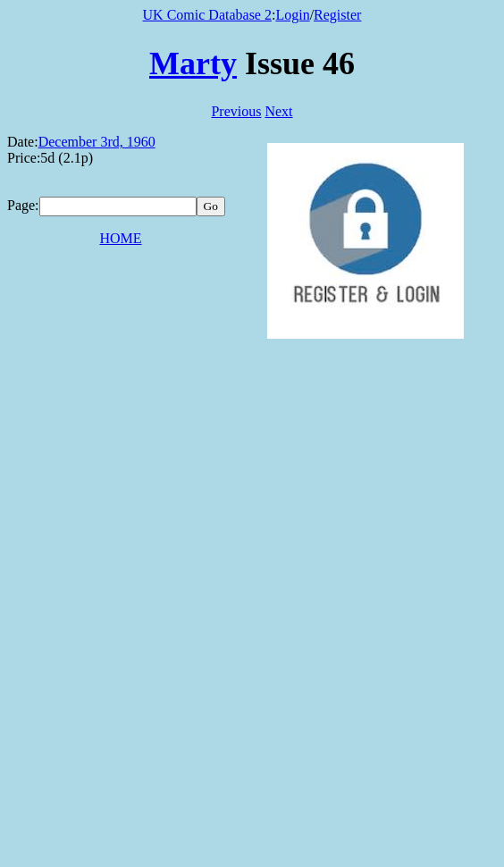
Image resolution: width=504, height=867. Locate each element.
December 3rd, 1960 (97, 142)
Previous (236, 111)
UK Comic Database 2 (207, 15)
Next (278, 111)
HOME (120, 238)
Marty (193, 63)
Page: (23, 205)
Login (292, 15)
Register (337, 15)
